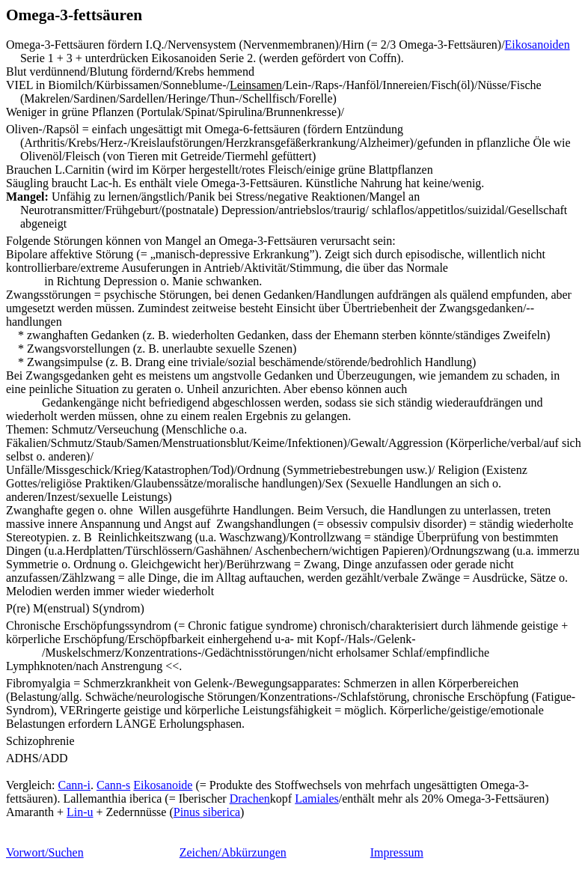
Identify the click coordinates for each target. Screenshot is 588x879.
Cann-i (74, 785)
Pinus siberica (207, 812)
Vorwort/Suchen (45, 852)
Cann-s (113, 785)
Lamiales (317, 799)
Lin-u (80, 812)
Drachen (250, 799)
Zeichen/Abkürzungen (233, 852)
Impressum (397, 852)
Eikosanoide (163, 785)
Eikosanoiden (538, 45)
